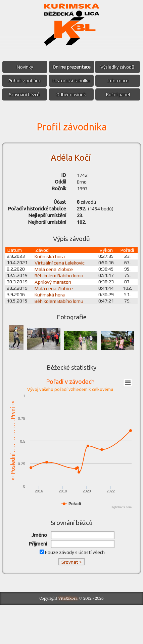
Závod (44, 288)
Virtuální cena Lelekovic (62, 301)
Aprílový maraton (55, 320)
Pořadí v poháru (96, 81)
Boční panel (71, 122)
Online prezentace (96, 67)
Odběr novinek (96, 108)
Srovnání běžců (47, 108)
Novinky (47, 67)
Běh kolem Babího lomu (61, 314)
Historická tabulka (47, 94)
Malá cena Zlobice (56, 307)
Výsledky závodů (47, 81)
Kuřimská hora (52, 295)
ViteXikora (68, 638)
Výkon (106, 288)
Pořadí (127, 288)
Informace (96, 94)
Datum (16, 288)
